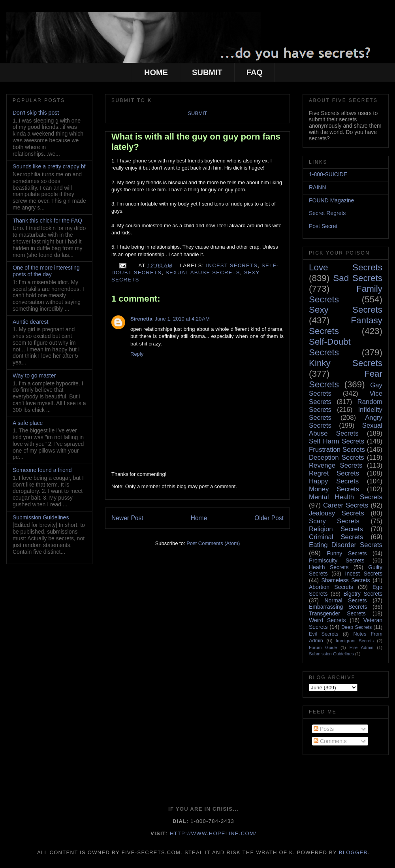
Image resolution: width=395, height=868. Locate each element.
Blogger (353, 852)
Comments (330, 741)
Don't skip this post (36, 113)
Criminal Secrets (336, 537)
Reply (137, 354)
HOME (156, 72)
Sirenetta (141, 319)
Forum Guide (323, 647)
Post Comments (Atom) (213, 543)
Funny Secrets (347, 553)
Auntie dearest (30, 322)
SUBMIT (207, 72)
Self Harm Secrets (337, 441)
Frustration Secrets (337, 450)
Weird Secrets (327, 620)
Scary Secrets (334, 521)
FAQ (255, 72)
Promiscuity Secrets (337, 560)
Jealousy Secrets (337, 513)
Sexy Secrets (346, 310)
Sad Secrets (358, 278)
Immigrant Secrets (355, 641)
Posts (324, 729)
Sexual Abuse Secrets (203, 273)
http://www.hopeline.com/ (213, 833)
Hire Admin (362, 647)
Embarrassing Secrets (338, 607)
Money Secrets (334, 489)
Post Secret (323, 226)
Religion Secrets (336, 529)
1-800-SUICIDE (328, 174)
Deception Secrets (337, 458)
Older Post (269, 518)
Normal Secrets (345, 600)
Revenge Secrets (336, 465)
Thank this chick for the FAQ (47, 221)
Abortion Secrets (331, 587)
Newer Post (127, 518)
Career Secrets (346, 505)
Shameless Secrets (345, 580)
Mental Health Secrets (346, 497)
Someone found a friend (42, 470)
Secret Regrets (327, 213)
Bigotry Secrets (363, 594)
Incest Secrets (232, 265)
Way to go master (34, 376)
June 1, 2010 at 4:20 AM (182, 319)
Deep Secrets (356, 627)
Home (199, 518)
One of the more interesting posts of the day (46, 271)
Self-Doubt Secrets (330, 347)
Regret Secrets (334, 473)
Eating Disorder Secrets (346, 545)
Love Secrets (346, 267)
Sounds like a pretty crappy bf (49, 166)
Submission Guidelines (41, 517)
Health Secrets (329, 567)
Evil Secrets (324, 634)
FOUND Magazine (331, 200)
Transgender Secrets (337, 613)
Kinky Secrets (346, 363)
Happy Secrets (334, 481)
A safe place (28, 423)
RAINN (318, 187)
